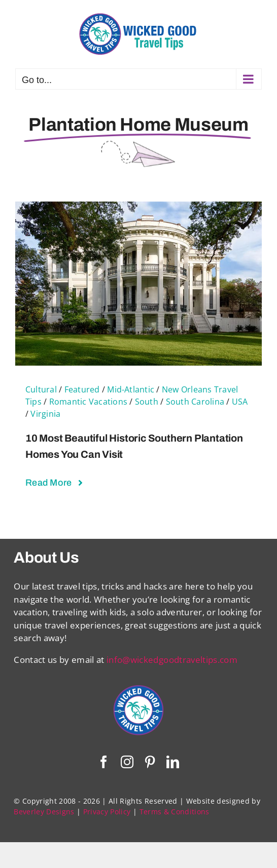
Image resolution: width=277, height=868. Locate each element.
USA (240, 402)
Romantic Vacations (88, 402)
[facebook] (104, 762)
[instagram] (127, 762)
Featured (82, 389)
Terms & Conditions (175, 812)
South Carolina (195, 402)
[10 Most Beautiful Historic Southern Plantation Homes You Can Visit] (138, 208)
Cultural (41, 389)
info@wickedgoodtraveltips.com (172, 660)
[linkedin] (173, 762)
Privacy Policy (107, 812)
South (147, 402)
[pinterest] (150, 762)
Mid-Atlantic (131, 389)
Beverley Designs (44, 812)
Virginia (45, 414)
